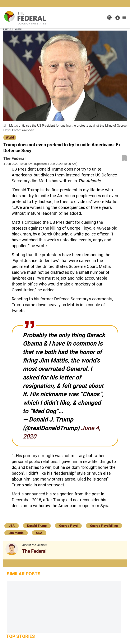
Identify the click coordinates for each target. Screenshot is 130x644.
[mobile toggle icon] (124, 18)
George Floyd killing (104, 526)
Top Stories (21, 636)
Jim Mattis (16, 533)
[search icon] (109, 17)
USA (12, 526)
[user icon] (118, 18)
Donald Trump (37, 526)
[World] (10, 137)
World (10, 138)
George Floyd (68, 526)
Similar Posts (24, 574)
